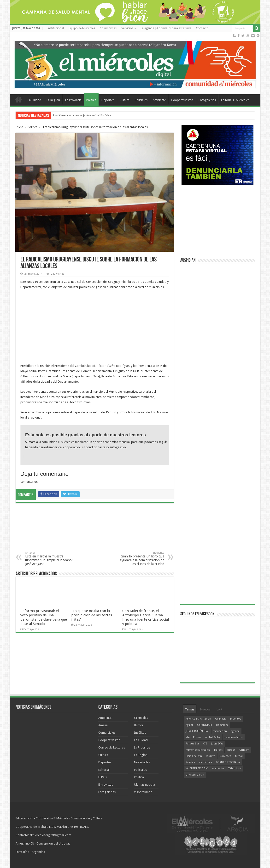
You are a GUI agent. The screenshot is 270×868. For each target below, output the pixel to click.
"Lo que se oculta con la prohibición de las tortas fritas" (92, 615)
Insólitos (140, 733)
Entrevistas (106, 785)
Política (91, 100)
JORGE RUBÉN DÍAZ (197, 731)
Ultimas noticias (145, 785)
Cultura (125, 100)
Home (18, 99)
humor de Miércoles (198, 750)
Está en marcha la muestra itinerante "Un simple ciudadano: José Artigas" (50, 559)
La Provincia (73, 100)
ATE (205, 744)
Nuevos (205, 709)
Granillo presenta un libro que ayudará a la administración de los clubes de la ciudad (140, 559)
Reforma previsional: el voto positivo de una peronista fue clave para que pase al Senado (44, 617)
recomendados (234, 737)
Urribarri (244, 750)
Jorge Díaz (217, 744)
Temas (190, 709)
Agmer (189, 725)
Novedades (142, 762)
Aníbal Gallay (213, 737)
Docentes (225, 756)
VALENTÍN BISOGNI (197, 769)
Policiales (141, 100)
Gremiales (141, 718)
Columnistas (108, 28)
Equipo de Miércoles (82, 28)
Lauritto (211, 756)
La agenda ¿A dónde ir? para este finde (166, 28)
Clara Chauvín (194, 756)
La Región (53, 100)
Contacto (202, 28)
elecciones (205, 762)
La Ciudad (34, 100)
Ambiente (159, 100)
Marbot (231, 750)
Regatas (190, 762)
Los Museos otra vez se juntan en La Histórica (82, 115)
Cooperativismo (182, 100)
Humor (139, 725)
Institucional (56, 28)
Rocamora (222, 725)
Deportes (108, 100)
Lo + (219, 709)
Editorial (104, 770)
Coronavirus (205, 725)
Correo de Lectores (112, 747)
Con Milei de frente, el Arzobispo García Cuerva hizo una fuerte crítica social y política (146, 617)
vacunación (220, 731)
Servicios (127, 28)
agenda (235, 731)
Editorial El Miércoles (235, 100)
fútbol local (235, 769)
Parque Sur (192, 744)
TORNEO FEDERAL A (228, 762)
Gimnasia (221, 719)
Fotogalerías (207, 100)
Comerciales (107, 733)
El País (103, 777)
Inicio (19, 127)
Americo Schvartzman (198, 719)
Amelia (103, 725)
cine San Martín (195, 775)
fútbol (239, 756)
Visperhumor (143, 792)
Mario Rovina (193, 737)
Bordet (218, 750)
